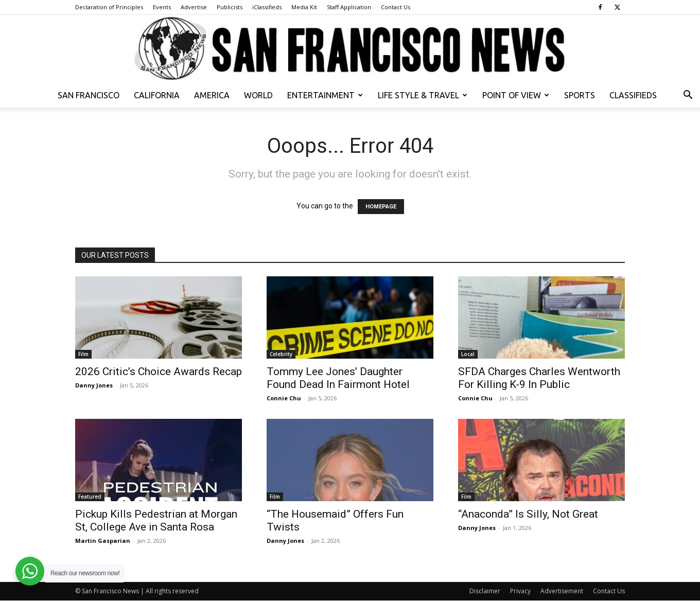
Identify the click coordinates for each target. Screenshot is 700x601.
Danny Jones (94, 385)
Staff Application (349, 7)
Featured (90, 497)
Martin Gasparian (103, 541)
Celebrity (281, 354)
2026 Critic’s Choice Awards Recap (159, 372)
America (212, 95)
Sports (580, 95)
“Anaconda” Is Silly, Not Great (528, 514)
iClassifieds (267, 7)
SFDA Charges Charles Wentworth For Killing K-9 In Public (539, 378)
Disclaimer (485, 591)
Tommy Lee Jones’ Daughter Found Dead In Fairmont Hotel (338, 378)
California (157, 95)
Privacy (520, 591)
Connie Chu (284, 398)
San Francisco (89, 95)
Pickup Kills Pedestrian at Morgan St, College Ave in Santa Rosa (156, 520)
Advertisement (562, 591)
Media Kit (304, 7)
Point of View (516, 95)
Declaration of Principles (109, 7)
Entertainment (325, 95)
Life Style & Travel (423, 95)
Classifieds (633, 95)
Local (468, 354)
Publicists (230, 7)
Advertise (194, 7)
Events (162, 7)
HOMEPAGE (381, 207)
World (258, 95)
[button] (688, 96)
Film (83, 354)
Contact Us (396, 7)
